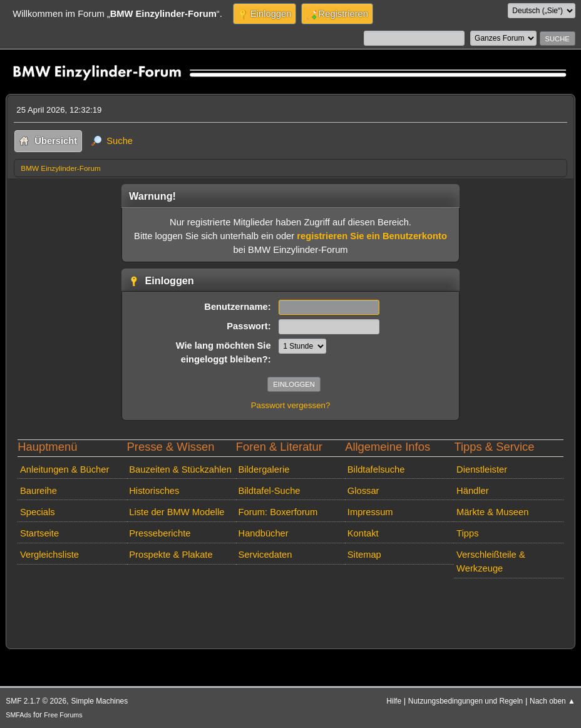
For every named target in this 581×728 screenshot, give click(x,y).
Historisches (154, 491)
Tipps (467, 533)
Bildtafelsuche (376, 469)
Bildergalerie (264, 469)
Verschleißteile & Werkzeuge (491, 561)
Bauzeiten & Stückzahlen (180, 469)
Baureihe (39, 491)
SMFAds (18, 715)
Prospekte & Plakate (171, 555)
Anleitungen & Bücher (64, 469)
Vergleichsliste (49, 555)
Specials (38, 512)
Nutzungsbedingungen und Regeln (465, 701)
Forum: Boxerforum (278, 512)
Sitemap (364, 555)
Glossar (363, 491)
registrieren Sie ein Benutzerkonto (372, 236)
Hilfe (394, 701)
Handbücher (264, 533)
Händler (473, 491)
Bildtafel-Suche (270, 491)
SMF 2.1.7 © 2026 (36, 701)
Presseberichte (160, 533)
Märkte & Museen (492, 512)
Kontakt (363, 533)
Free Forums (63, 715)
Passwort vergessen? (291, 405)
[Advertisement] (242, 602)
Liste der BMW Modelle (177, 512)
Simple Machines (99, 701)
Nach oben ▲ (553, 701)
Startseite (39, 533)
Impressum (370, 512)
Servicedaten (265, 555)
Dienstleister (482, 469)
